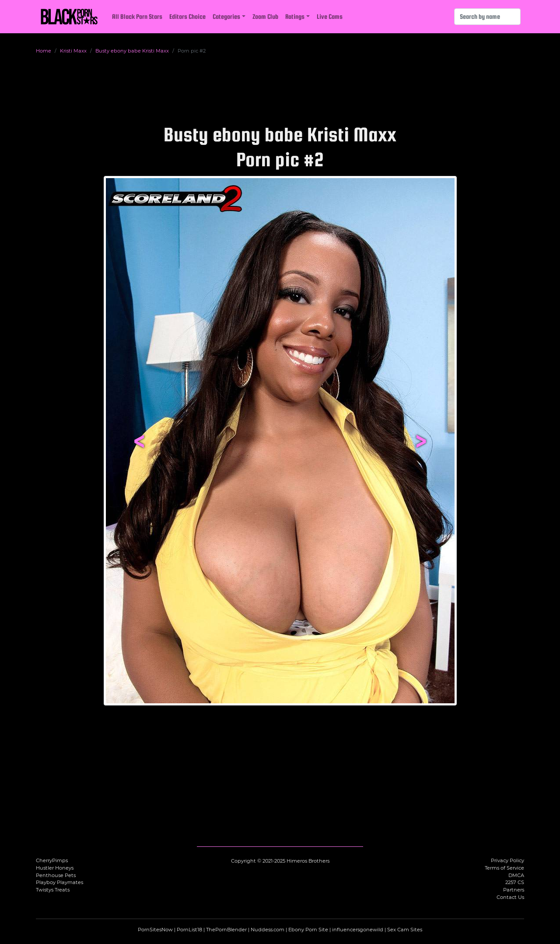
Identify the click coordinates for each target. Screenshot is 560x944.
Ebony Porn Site (308, 930)
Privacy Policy (507, 860)
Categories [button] (226, 16)
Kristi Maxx (73, 51)
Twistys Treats (53, 890)
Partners (514, 890)
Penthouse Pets (56, 875)
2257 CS (515, 882)
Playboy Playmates (59, 882)
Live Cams (330, 16)
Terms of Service (504, 868)
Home (44, 51)
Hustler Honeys (55, 868)
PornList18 (189, 930)
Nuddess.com (268, 930)
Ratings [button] (295, 16)
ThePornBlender (226, 930)
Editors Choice (187, 16)
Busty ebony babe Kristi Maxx (132, 51)
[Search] (487, 17)
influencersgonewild (358, 930)
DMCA (516, 875)
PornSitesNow (155, 930)
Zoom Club (265, 16)
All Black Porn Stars (137, 16)
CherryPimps (52, 860)
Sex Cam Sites (405, 930)
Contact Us (510, 897)
